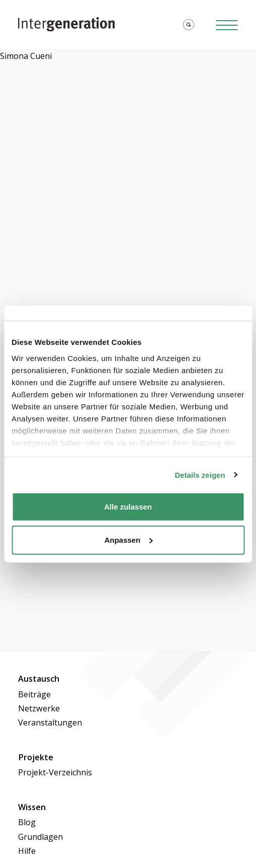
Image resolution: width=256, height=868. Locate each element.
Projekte (36, 757)
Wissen (32, 807)
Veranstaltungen (50, 722)
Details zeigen (200, 475)
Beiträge (34, 694)
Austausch (39, 679)
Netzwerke (39, 708)
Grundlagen (40, 837)
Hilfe (27, 851)
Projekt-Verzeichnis (55, 772)
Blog (27, 822)
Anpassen (128, 539)
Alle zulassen (128, 507)
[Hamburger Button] (227, 24)
